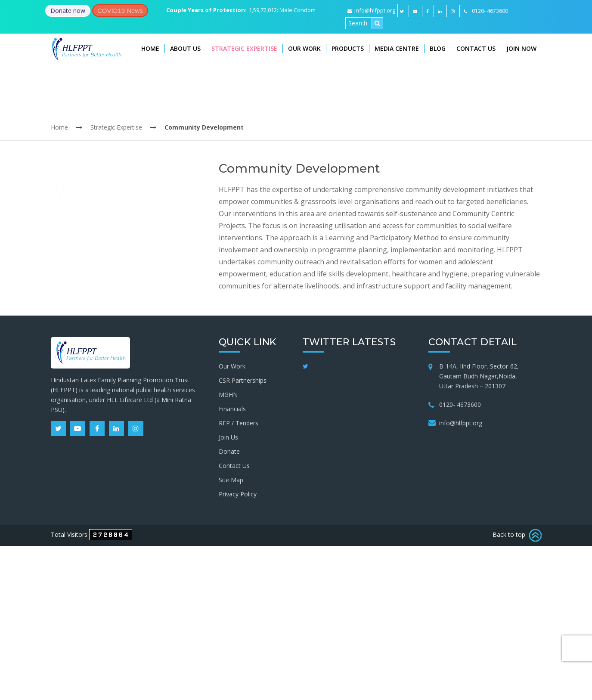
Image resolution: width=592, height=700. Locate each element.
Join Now (521, 48)
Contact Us (476, 48)
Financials (232, 409)
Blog (438, 48)
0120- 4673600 (460, 404)
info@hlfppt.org (371, 10)
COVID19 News (120, 11)
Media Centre (397, 48)
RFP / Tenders (239, 423)
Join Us (228, 437)
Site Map (231, 480)
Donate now (68, 11)
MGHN (228, 395)
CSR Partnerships (243, 380)
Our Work (304, 48)
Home (150, 48)
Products (348, 48)
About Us (185, 48)
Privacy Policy (238, 494)
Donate (229, 451)
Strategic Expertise (244, 48)
